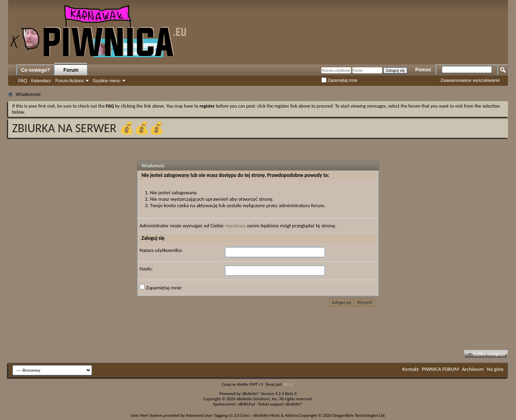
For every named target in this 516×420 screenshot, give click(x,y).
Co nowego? (35, 70)
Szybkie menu (107, 81)
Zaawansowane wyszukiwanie (470, 80)
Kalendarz (41, 81)
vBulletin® (251, 394)
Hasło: (146, 269)
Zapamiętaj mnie (339, 80)
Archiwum (473, 369)
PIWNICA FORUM (441, 369)
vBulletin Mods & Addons (276, 415)
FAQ (23, 81)
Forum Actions (70, 81)
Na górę (495, 369)
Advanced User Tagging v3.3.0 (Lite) (218, 415)
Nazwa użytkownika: (161, 250)
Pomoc (423, 70)
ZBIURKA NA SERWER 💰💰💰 (88, 128)
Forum (71, 70)
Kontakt (411, 369)
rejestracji (235, 226)
